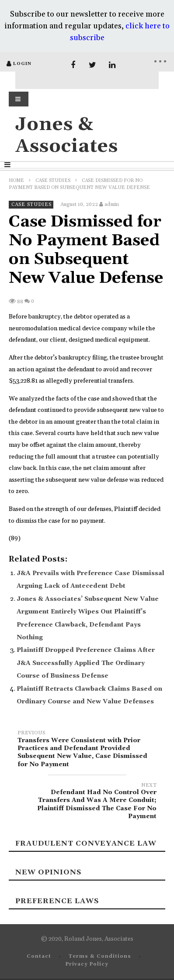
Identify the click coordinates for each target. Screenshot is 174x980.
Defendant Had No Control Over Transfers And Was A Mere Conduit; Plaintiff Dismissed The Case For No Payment (87, 802)
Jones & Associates (67, 135)
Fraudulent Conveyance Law (86, 843)
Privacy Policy (87, 964)
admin (112, 204)
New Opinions (48, 872)
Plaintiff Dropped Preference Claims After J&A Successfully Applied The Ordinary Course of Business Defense (86, 663)
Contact (39, 956)
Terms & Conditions (100, 956)
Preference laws (57, 901)
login (22, 64)
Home (16, 181)
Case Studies (53, 181)
